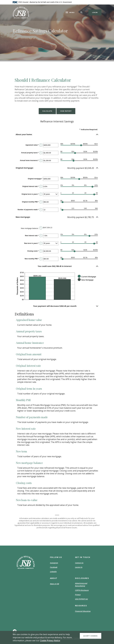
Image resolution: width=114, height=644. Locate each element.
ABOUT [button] (54, 578)
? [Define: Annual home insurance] (41, 160)
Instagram (54, 563)
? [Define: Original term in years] (41, 194)
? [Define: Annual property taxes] (41, 153)
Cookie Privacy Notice (50, 641)
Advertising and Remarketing (81, 585)
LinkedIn (53, 572)
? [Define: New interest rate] (41, 236)
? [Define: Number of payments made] (41, 210)
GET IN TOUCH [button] (83, 557)
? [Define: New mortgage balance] (41, 228)
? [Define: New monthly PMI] (41, 259)
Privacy (78, 595)
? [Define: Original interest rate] (41, 186)
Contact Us (79, 563)
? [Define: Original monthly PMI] (41, 202)
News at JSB (54, 584)
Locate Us (79, 567)
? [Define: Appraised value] (41, 145)
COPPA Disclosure (82, 590)
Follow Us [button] (56, 557)
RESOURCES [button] (81, 606)
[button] (57, 134)
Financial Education (83, 611)
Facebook (54, 567)
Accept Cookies (90, 636)
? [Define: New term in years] (41, 243)
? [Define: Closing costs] (41, 251)
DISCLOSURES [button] (82, 578)
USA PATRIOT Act (81, 599)
